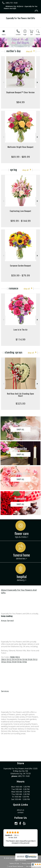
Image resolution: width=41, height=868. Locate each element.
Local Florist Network (16, 866)
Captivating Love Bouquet (20, 211)
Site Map (29, 866)
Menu (4, 35)
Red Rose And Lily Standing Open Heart (20, 395)
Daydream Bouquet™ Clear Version (20, 92)
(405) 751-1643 (12, 3)
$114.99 (20, 339)
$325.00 (20, 403)
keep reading (7, 616)
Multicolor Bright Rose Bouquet (21, 147)
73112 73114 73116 (14, 659)
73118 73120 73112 (30, 659)
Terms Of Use (14, 863)
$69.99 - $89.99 (21, 157)
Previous (3, 82)
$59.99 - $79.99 (21, 275)
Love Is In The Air (21, 330)
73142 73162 (22, 662)
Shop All (29, 51)
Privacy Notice (27, 863)
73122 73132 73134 (9, 662)
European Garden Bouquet (21, 266)
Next (38, 82)
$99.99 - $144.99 (21, 221)
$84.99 (20, 102)
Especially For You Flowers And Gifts (21, 18)
